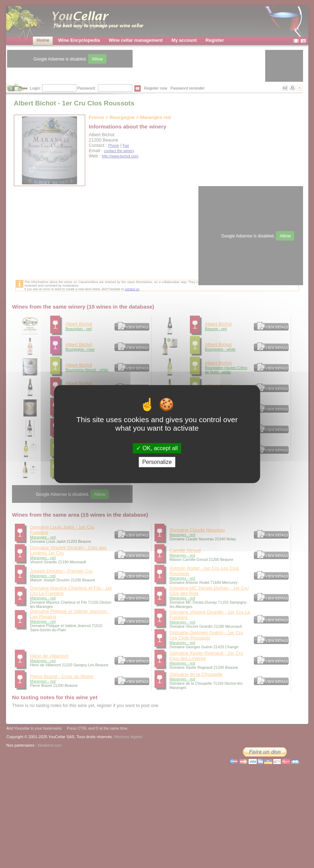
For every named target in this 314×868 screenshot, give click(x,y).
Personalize (157, 462)
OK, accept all (157, 448)
